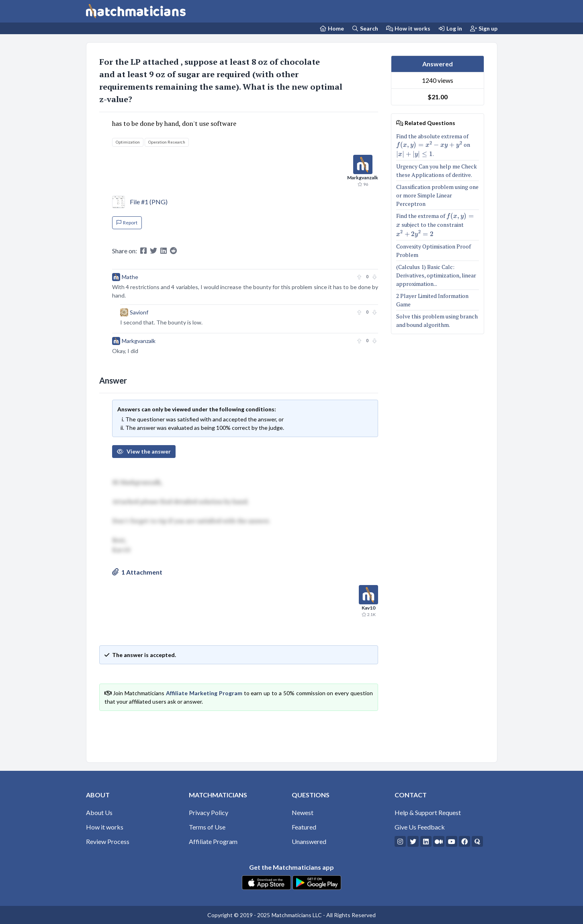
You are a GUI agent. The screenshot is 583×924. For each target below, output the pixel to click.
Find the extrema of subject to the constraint (438, 225)
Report (127, 223)
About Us (99, 812)
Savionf (139, 312)
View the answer (144, 451)
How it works (408, 28)
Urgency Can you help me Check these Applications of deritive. (437, 170)
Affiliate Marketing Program (204, 693)
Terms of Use (207, 827)
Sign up (484, 28)
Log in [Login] (450, 28)
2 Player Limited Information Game (432, 300)
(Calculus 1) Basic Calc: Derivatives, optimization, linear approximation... (436, 275)
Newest (303, 812)
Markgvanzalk (139, 341)
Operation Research (167, 142)
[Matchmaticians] (136, 11)
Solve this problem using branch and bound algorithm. (437, 320)
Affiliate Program (213, 841)
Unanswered (309, 841)
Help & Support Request (428, 812)
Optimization (128, 142)
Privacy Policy (209, 812)
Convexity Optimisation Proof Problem (434, 251)
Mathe (130, 277)
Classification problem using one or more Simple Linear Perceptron (437, 195)
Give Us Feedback (420, 827)
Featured (304, 827)
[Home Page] (332, 28)
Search (365, 28)
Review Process (108, 841)
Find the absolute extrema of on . (438, 145)
